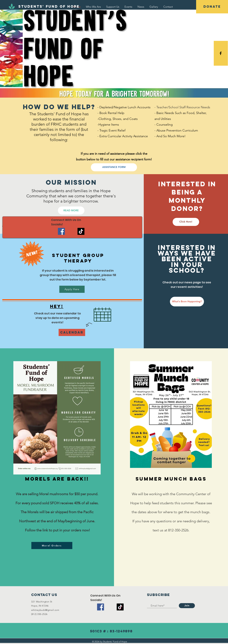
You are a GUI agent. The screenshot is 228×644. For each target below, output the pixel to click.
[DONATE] (212, 7)
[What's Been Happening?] (187, 302)
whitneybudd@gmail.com (45, 610)
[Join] (187, 606)
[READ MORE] (71, 210)
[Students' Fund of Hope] (49, 7)
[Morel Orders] (52, 545)
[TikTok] (81, 231)
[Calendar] (72, 332)
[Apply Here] (72, 289)
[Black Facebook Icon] (221, 53)
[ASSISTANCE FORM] (114, 167)
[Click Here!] (186, 222)
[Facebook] (61, 231)
